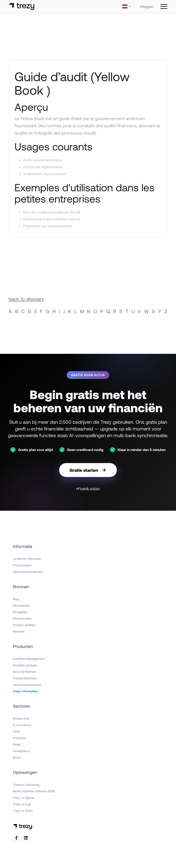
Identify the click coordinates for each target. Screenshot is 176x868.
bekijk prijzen (90, 488)
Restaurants (21, 718)
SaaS (17, 731)
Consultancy (21, 751)
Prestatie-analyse (25, 665)
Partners (19, 631)
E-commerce (22, 725)
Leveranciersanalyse (27, 685)
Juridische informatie (27, 559)
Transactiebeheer (25, 678)
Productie (19, 738)
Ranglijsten (20, 612)
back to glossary (26, 299)
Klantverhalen (22, 618)
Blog (16, 599)
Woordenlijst (21, 605)
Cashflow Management (29, 659)
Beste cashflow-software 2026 (34, 791)
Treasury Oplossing (26, 785)
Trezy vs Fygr (22, 804)
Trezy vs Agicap (24, 798)
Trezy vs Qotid (23, 811)
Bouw (17, 757)
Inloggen (147, 6)
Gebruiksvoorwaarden (28, 572)
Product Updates (24, 625)
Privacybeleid (22, 565)
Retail (17, 744)
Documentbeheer (25, 672)
